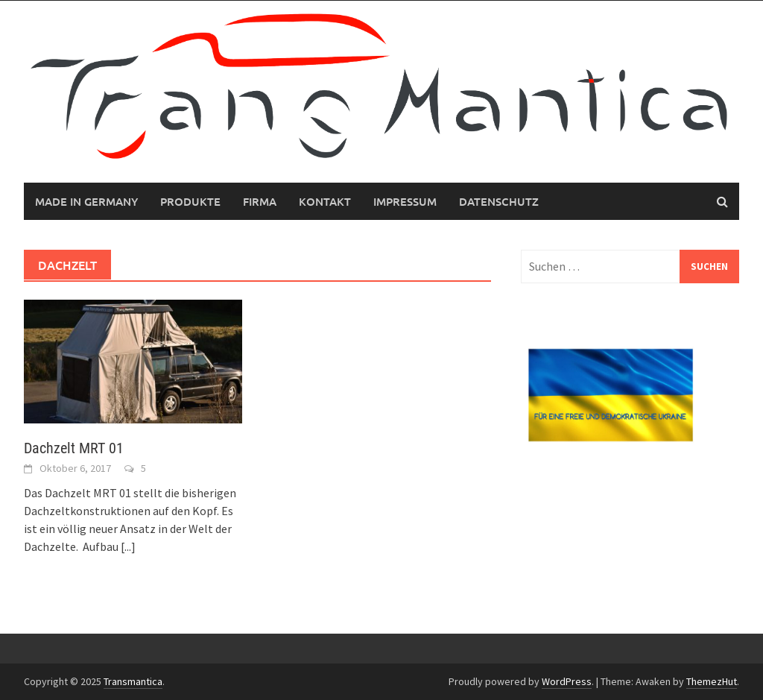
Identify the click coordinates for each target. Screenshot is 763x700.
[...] (128, 546)
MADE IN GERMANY (86, 201)
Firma (260, 201)
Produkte (190, 201)
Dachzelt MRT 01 (74, 448)
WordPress (567, 681)
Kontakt (325, 201)
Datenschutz (499, 201)
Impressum (405, 201)
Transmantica (133, 681)
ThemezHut (712, 681)
